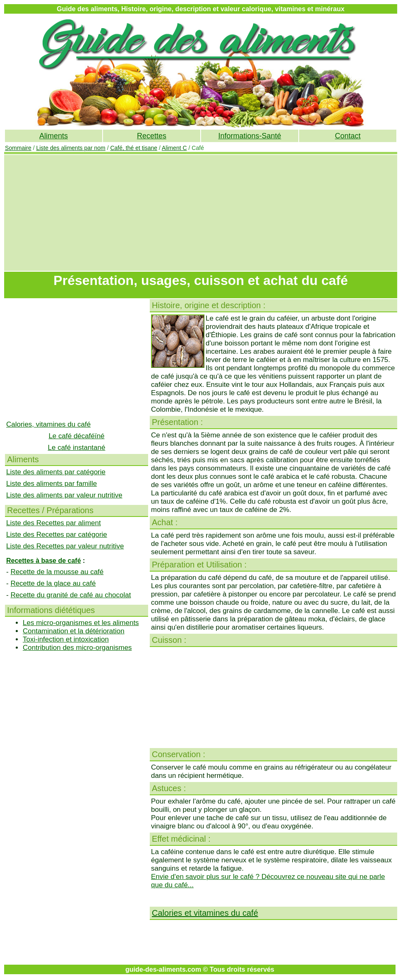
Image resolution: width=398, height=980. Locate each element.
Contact (348, 136)
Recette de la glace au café (53, 583)
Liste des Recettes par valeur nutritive (65, 546)
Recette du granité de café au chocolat (71, 595)
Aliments (54, 136)
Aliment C (174, 148)
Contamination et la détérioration (74, 631)
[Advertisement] (201, 213)
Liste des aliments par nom (71, 148)
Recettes (152, 136)
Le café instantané (77, 448)
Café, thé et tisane (134, 148)
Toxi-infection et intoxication (66, 639)
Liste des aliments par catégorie (56, 472)
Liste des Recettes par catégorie (57, 535)
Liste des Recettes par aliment (54, 523)
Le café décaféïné (76, 436)
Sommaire (18, 148)
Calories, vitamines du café (48, 424)
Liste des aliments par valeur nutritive (64, 495)
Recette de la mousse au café (57, 572)
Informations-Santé (249, 136)
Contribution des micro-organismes (77, 648)
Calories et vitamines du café (205, 913)
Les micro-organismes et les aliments (81, 623)
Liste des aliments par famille (52, 484)
